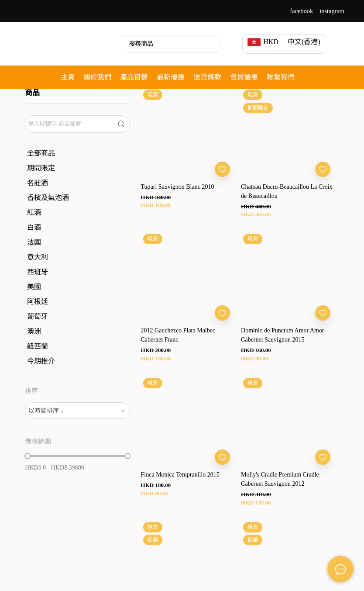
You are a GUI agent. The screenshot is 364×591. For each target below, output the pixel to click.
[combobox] (77, 434)
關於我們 (97, 77)
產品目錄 (134, 77)
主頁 (68, 77)
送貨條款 (207, 77)
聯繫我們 (281, 77)
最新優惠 (171, 77)
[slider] (27, 480)
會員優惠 (244, 77)
